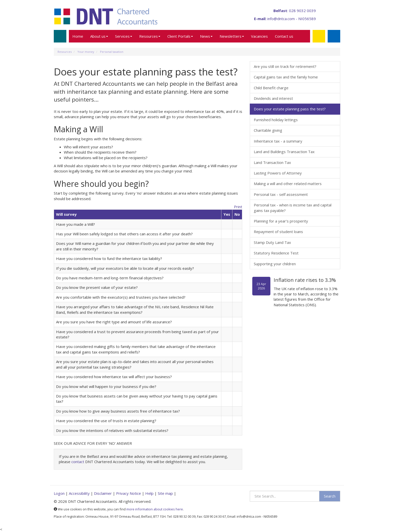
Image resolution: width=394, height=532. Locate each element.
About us (99, 36)
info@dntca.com (281, 19)
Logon (59, 493)
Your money (86, 52)
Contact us (284, 36)
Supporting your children (275, 264)
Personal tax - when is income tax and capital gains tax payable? (293, 208)
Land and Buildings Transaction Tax (284, 152)
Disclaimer (103, 493)
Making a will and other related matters (288, 184)
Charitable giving (268, 130)
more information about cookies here (155, 509)
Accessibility (79, 493)
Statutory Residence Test (276, 253)
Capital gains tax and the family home (286, 77)
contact (78, 462)
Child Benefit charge (271, 88)
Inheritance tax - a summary (278, 141)
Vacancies (259, 36)
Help (149, 493)
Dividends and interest (273, 98)
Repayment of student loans (278, 232)
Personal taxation (112, 52)
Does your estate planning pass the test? (290, 109)
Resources (150, 36)
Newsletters (232, 36)
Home (78, 36)
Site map (165, 493)
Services (124, 36)
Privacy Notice (129, 493)
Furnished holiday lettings (276, 120)
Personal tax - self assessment (281, 194)
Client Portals (180, 36)
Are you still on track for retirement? (285, 66)
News (206, 36)
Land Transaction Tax (272, 162)
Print (238, 207)
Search (330, 496)
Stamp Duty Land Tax (272, 242)
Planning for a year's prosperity (281, 221)
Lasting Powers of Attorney (278, 173)
